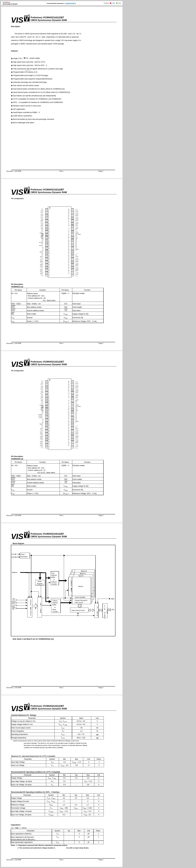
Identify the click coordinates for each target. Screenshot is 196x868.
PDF (112, 3)
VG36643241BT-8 (70, 3)
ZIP (119, 3)
